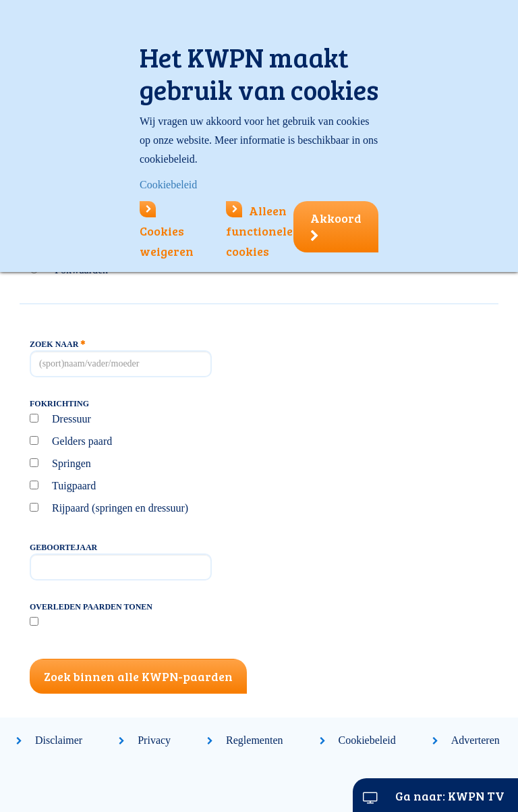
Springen (71, 463)
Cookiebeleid (367, 740)
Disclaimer (59, 740)
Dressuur (71, 419)
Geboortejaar (63, 547)
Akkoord (336, 226)
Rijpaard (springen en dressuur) (120, 508)
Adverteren (476, 740)
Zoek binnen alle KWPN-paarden (138, 676)
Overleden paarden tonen (91, 607)
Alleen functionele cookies (259, 231)
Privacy (154, 740)
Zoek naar (57, 344)
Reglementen (254, 740)
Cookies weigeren (167, 231)
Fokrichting (59, 404)
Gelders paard (82, 441)
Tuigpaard (74, 486)
